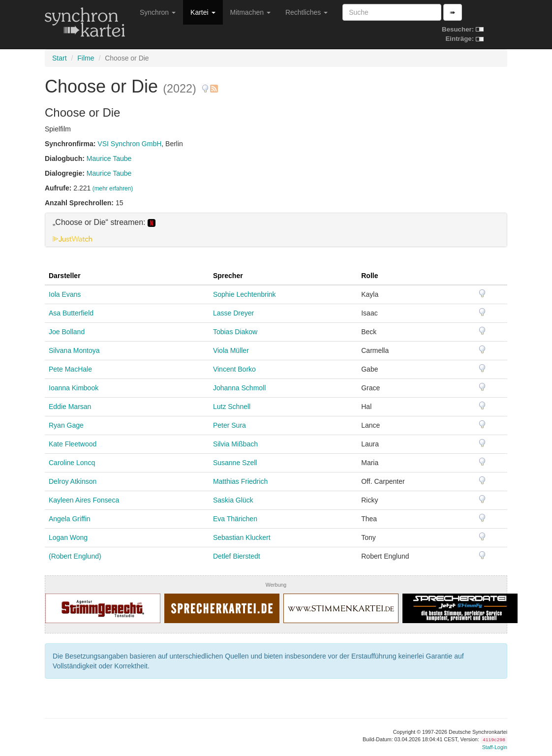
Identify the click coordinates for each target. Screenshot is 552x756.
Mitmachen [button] (250, 12)
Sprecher (228, 276)
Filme (86, 58)
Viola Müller (231, 350)
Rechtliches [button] (307, 12)
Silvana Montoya (74, 350)
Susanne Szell (235, 463)
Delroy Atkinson (73, 481)
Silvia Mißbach (235, 444)
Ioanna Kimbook (74, 388)
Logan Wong (68, 537)
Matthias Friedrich (240, 481)
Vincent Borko (234, 369)
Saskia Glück (233, 500)
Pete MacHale (70, 369)
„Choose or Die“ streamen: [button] (104, 222)
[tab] (276, 230)
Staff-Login (495, 747)
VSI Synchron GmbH (129, 144)
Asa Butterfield (71, 313)
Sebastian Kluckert (242, 537)
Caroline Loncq (72, 463)
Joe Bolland (67, 332)
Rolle (369, 276)
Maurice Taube (109, 158)
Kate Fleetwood (73, 444)
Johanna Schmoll (239, 388)
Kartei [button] (203, 12)
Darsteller (65, 276)
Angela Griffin (70, 519)
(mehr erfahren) (113, 189)
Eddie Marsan (70, 407)
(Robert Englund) (75, 556)
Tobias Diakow (235, 332)
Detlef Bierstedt (237, 556)
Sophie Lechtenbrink (245, 294)
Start (60, 58)
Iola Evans (65, 294)
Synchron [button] (158, 12)
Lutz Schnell (232, 407)
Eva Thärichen (235, 519)
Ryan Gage (66, 425)
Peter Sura (230, 425)
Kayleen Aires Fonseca (84, 500)
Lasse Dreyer (233, 313)
